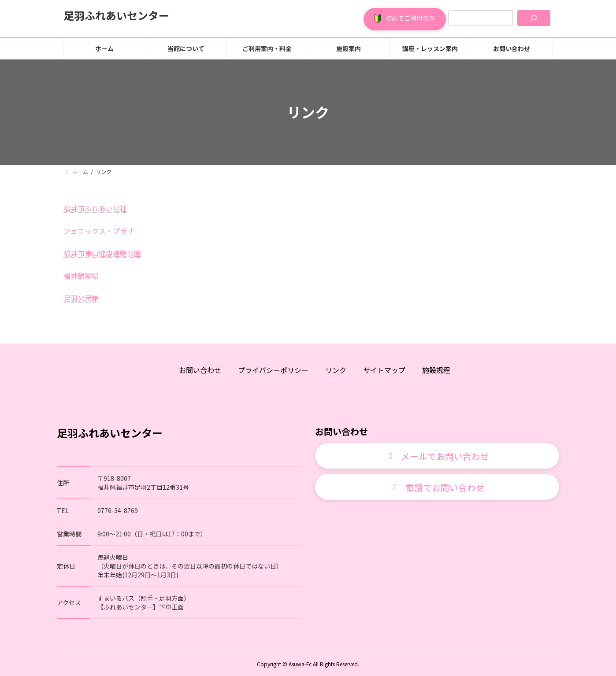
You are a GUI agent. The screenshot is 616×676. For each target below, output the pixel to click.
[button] (405, 19)
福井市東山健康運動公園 (102, 253)
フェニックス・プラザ (99, 231)
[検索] (534, 18)
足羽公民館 (81, 298)
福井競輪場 (81, 276)
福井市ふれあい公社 (95, 208)
